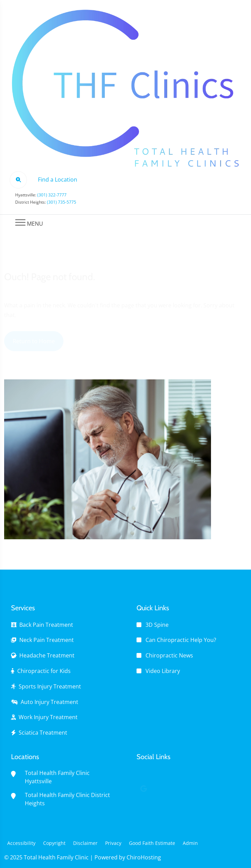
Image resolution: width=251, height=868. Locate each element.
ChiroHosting (144, 857)
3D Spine (157, 625)
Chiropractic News (169, 655)
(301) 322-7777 (52, 195)
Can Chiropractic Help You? (181, 640)
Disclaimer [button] (85, 843)
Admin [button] (190, 843)
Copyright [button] (54, 843)
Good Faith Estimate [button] (152, 843)
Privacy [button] (113, 843)
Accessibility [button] (21, 843)
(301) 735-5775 (62, 202)
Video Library (163, 671)
